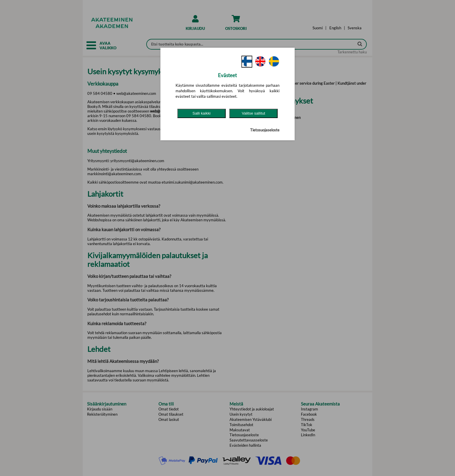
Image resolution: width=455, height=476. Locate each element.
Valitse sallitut (253, 113)
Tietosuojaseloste (265, 130)
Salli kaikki (201, 113)
